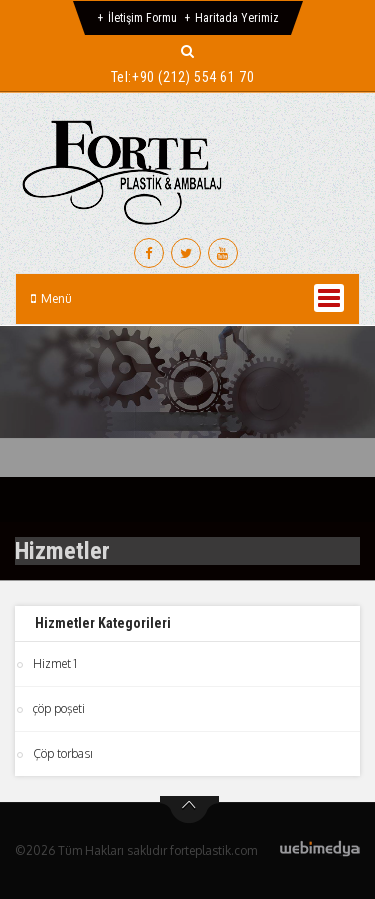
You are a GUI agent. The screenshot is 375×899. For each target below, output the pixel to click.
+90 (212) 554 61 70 (193, 77)
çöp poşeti (59, 708)
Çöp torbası (63, 753)
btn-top (189, 810)
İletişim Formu (142, 18)
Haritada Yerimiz (237, 18)
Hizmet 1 (55, 663)
